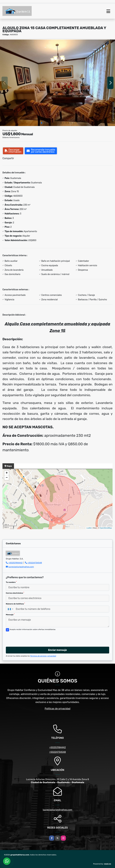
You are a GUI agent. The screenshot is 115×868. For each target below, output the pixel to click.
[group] (57, 83)
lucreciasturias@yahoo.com (21, 567)
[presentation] (29, 638)
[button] (42, 123)
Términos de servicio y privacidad (43, 656)
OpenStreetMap (106, 528)
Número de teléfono (15, 604)
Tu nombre (11, 582)
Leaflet (89, 528)
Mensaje (10, 615)
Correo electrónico (15, 593)
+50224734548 (35, 563)
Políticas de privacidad (58, 709)
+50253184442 (15, 563)
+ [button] (7, 473)
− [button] (7, 478)
